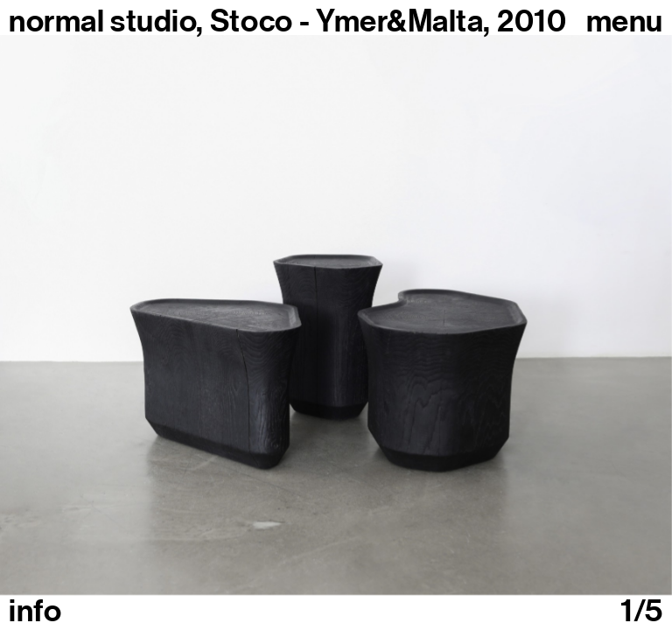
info (35, 611)
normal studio (102, 21)
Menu (625, 21)
